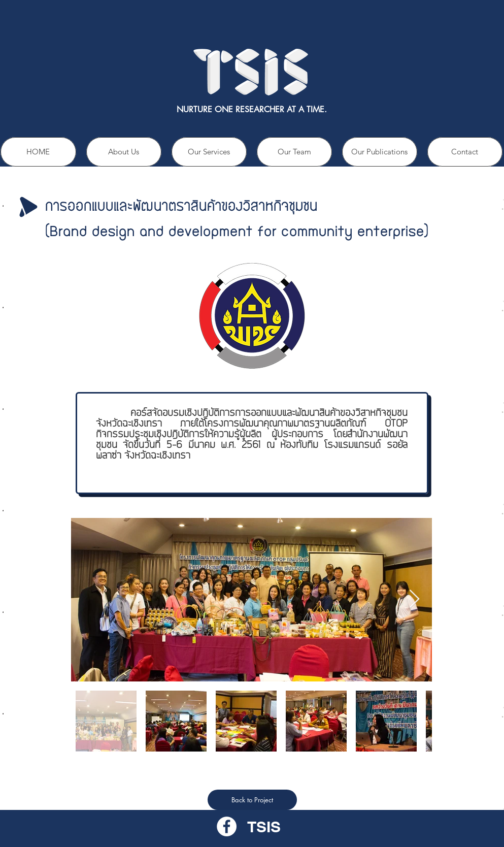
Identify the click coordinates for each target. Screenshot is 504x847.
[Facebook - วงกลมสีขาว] (227, 826)
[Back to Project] (252, 800)
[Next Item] (414, 599)
